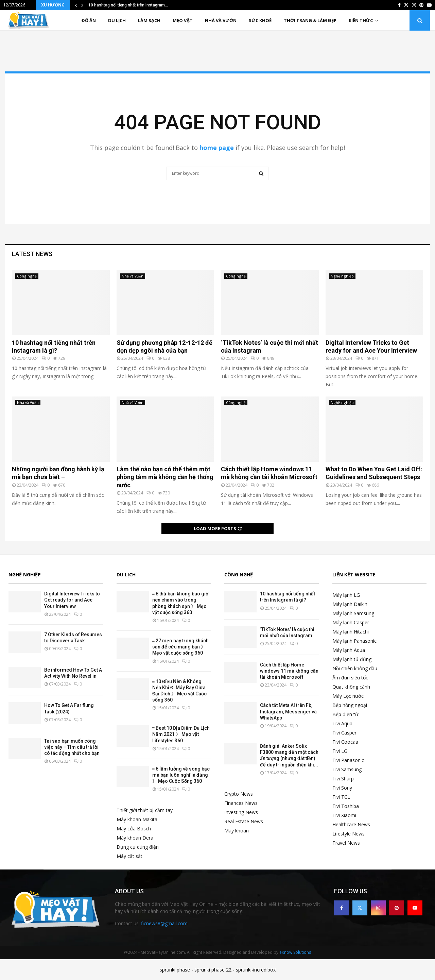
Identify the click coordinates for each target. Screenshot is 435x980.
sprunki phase (175, 970)
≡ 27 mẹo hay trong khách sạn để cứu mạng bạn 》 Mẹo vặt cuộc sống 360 (181, 647)
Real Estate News (244, 821)
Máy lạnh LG (346, 595)
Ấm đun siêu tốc (350, 678)
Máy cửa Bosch (134, 829)
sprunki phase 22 (213, 970)
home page (217, 148)
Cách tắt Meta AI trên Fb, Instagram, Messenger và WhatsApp (288, 711)
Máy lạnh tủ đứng (352, 659)
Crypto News (239, 794)
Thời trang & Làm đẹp (310, 20)
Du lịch (117, 20)
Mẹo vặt (183, 20)
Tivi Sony (342, 788)
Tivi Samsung (347, 769)
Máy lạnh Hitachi (351, 632)
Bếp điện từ (345, 714)
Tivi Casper (344, 733)
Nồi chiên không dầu (355, 668)
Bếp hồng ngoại (350, 705)
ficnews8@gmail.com (164, 923)
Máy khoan (237, 831)
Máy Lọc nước (348, 696)
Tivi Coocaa (345, 742)
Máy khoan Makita (137, 819)
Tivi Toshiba (346, 806)
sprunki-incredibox (256, 970)
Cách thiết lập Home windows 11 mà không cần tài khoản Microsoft (289, 671)
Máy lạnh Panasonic (354, 641)
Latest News (32, 254)
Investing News (241, 812)
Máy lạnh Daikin (350, 604)
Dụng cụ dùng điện (138, 847)
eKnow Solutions (295, 952)
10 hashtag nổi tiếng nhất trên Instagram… (128, 5)
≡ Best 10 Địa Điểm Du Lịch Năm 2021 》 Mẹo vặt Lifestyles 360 (181, 734)
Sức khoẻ (260, 20)
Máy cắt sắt (129, 856)
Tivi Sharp (343, 779)
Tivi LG (340, 751)
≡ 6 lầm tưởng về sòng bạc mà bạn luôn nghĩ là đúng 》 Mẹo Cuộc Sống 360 (181, 775)
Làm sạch (149, 20)
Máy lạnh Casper (351, 622)
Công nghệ (27, 276)
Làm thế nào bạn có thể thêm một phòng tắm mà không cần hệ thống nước (165, 477)
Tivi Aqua (342, 723)
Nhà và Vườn (221, 20)
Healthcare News (351, 824)
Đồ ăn (89, 20)
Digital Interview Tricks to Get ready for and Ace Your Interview (72, 600)
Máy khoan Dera (135, 838)
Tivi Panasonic (348, 760)
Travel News (346, 843)
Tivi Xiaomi (344, 815)
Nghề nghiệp (342, 276)
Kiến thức (361, 20)
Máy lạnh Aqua (349, 650)
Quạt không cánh (351, 687)
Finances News (241, 803)
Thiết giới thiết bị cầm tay (145, 810)
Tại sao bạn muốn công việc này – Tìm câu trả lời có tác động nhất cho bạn (72, 747)
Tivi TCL (341, 797)
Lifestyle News (349, 834)
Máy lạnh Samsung (353, 613)
